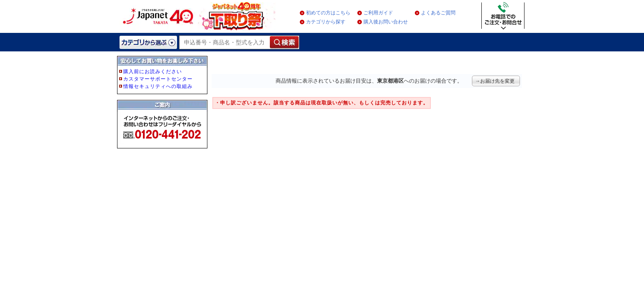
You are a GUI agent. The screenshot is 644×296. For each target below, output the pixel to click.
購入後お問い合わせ (386, 22)
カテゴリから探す (326, 22)
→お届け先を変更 (495, 81)
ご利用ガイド (378, 13)
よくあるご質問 (438, 13)
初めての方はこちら (328, 13)
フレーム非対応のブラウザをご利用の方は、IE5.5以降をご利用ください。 (163, 116)
